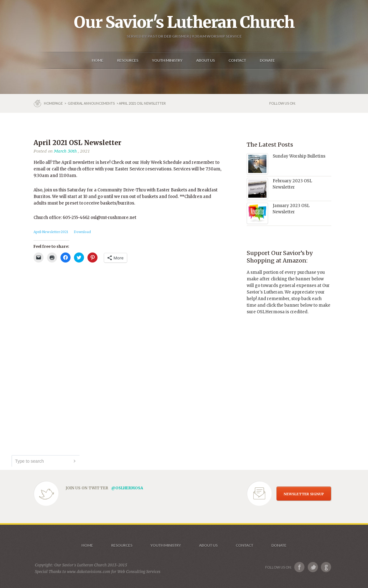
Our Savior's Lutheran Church (184, 22)
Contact (244, 545)
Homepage (54, 103)
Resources (122, 545)
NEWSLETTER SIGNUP (304, 494)
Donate (279, 545)
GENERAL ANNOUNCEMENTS (91, 103)
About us (208, 545)
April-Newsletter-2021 (51, 232)
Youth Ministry (166, 545)
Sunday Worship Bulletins (299, 156)
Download (82, 232)
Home (87, 545)
